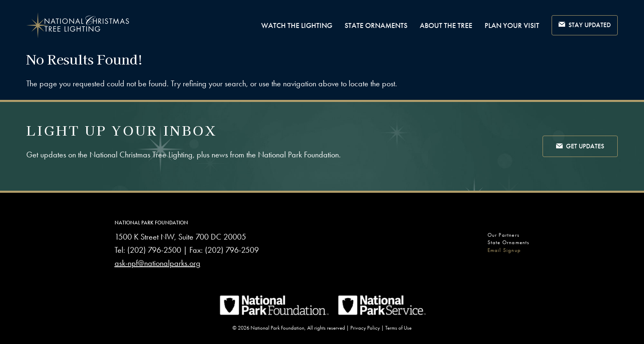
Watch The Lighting (297, 25)
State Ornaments (376, 25)
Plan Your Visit (512, 25)
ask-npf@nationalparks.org (158, 263)
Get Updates (580, 147)
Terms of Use (398, 328)
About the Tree (446, 25)
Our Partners (504, 235)
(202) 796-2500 (154, 250)
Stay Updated (585, 25)
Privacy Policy (365, 328)
